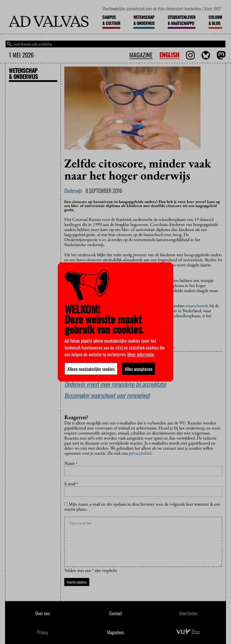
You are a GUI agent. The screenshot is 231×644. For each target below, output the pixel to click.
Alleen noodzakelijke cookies (91, 369)
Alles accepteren (139, 369)
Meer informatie (141, 354)
